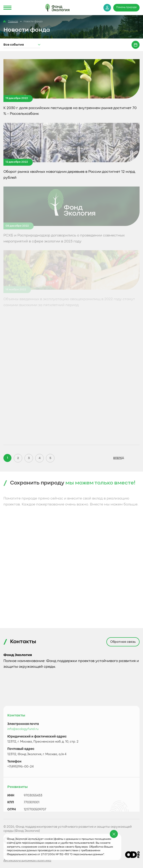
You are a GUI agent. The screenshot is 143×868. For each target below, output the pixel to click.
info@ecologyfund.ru (23, 793)
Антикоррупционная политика (27, 860)
